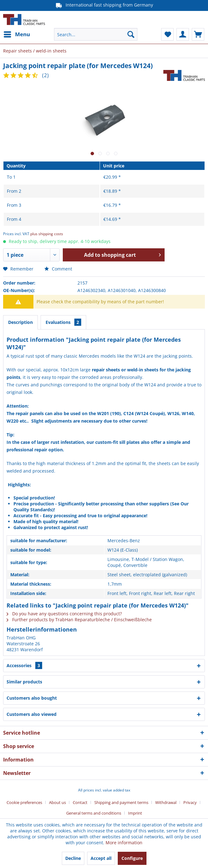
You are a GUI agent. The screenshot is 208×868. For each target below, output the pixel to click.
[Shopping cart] (198, 34)
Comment (58, 269)
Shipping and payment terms (121, 802)
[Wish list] (167, 34)
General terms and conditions (94, 813)
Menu (17, 34)
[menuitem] (17, 34)
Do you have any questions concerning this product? (64, 614)
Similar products (24, 682)
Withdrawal (166, 802)
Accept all (101, 858)
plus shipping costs (47, 234)
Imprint (135, 813)
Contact (80, 802)
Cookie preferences (24, 802)
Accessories (24, 665)
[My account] (183, 34)
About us (57, 802)
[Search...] (96, 34)
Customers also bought (32, 698)
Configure (132, 858)
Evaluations (63, 322)
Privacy (190, 802)
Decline (73, 858)
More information (124, 843)
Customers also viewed (32, 714)
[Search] (131, 34)
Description (20, 322)
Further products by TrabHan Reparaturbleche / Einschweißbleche (79, 620)
